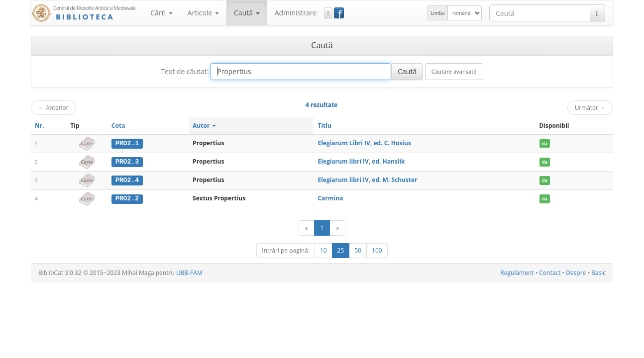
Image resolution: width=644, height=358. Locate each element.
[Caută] (597, 13)
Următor (590, 107)
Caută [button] (247, 13)
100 (377, 250)
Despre (576, 272)
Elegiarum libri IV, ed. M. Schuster (367, 179)
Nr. (40, 126)
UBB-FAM (189, 272)
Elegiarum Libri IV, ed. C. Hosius (364, 143)
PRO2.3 (127, 162)
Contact (550, 272)
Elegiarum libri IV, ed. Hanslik (361, 161)
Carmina (330, 198)
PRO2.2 (127, 198)
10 (323, 250)
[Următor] (337, 227)
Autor (204, 126)
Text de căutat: (185, 71)
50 (358, 250)
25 (341, 250)
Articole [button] (203, 13)
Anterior (54, 107)
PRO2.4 (127, 179)
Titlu (324, 126)
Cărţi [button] (161, 13)
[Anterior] (307, 227)
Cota (118, 126)
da (545, 143)
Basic (598, 272)
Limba (438, 13)
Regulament (517, 272)
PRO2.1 (127, 143)
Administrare (296, 13)
